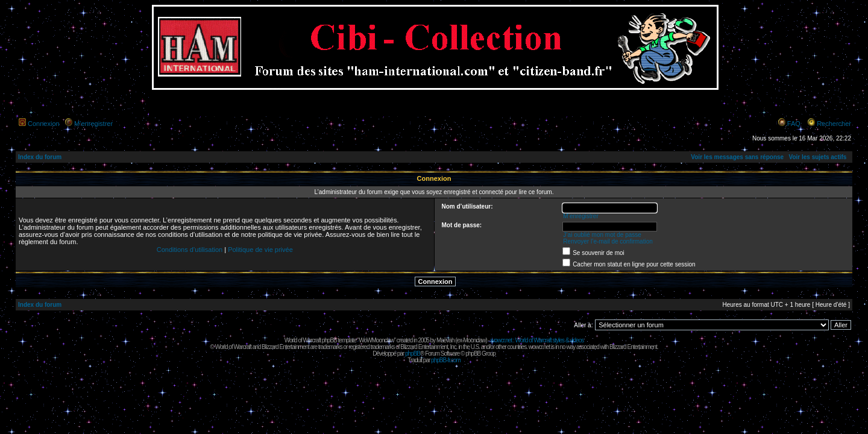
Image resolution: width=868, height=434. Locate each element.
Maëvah (445, 340)
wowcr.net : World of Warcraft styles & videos (537, 340)
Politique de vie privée (260, 250)
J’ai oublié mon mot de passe (602, 235)
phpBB (413, 354)
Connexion (44, 124)
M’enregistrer (93, 124)
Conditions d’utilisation (190, 250)
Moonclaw (474, 340)
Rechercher (834, 124)
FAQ (794, 124)
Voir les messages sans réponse (737, 157)
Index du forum (40, 157)
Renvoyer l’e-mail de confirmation (608, 241)
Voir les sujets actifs (817, 157)
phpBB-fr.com (446, 360)
